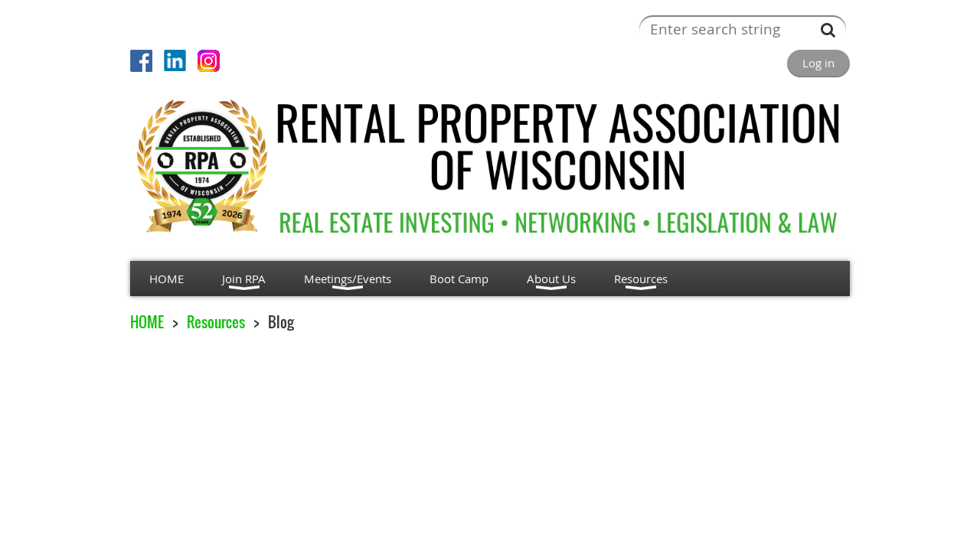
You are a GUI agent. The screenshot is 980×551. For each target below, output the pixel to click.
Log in (818, 63)
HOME (147, 322)
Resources (216, 322)
